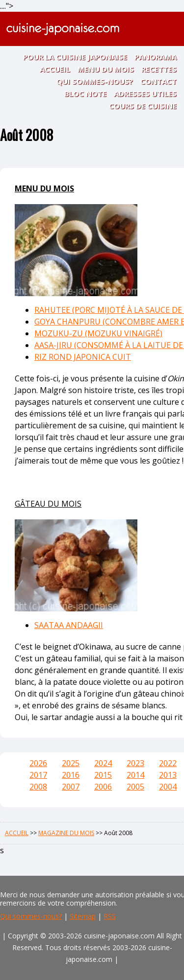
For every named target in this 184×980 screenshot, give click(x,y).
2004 (168, 787)
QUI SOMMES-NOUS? (95, 81)
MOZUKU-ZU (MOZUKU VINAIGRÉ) (98, 333)
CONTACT (158, 81)
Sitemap (83, 916)
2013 (168, 775)
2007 (71, 787)
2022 (168, 763)
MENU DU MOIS (106, 69)
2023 (135, 763)
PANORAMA (156, 57)
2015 (103, 775)
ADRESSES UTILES (145, 93)
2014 (135, 775)
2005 (135, 787)
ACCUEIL (55, 69)
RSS (110, 916)
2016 (71, 775)
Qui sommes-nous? (31, 916)
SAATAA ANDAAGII (69, 625)
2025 (71, 763)
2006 (103, 787)
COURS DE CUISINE (143, 106)
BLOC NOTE (85, 93)
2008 (38, 787)
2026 (38, 763)
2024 (103, 763)
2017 (38, 775)
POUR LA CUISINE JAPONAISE (75, 57)
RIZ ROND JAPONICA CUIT (83, 357)
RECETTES (159, 69)
